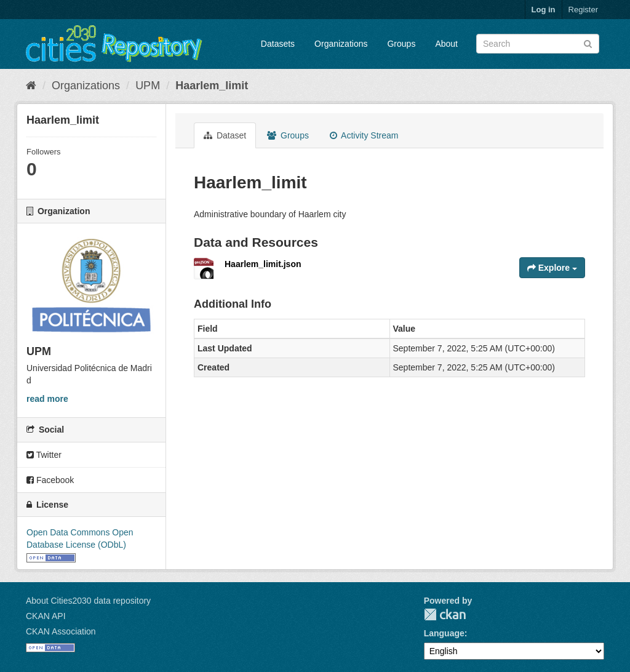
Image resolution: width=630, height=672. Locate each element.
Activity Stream (364, 135)
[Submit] (588, 43)
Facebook (50, 480)
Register (583, 10)
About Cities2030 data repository (88, 601)
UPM (148, 86)
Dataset (225, 135)
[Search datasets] (538, 44)
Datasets (278, 44)
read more (47, 399)
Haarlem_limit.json (263, 264)
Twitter (44, 455)
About (446, 44)
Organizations (341, 44)
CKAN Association (61, 631)
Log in (544, 10)
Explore (552, 268)
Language (444, 633)
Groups (401, 44)
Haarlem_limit (212, 86)
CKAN (445, 614)
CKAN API (46, 616)
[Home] (31, 86)
